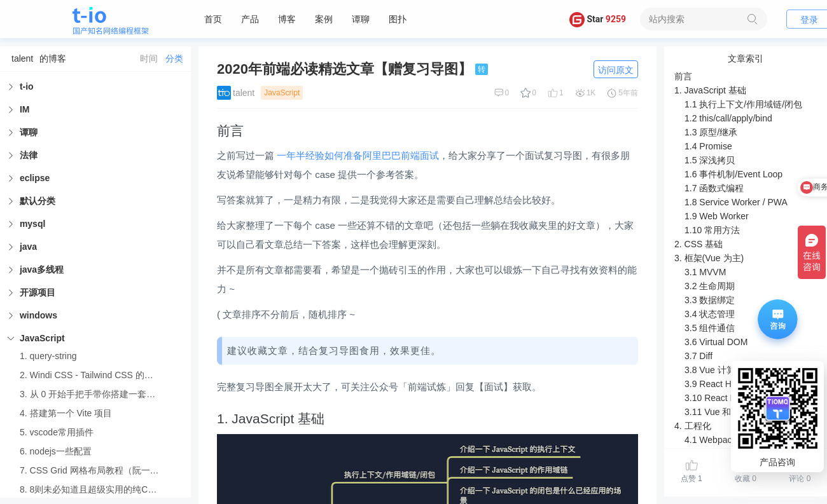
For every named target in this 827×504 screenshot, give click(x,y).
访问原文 (616, 70)
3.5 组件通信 (710, 328)
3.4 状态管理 (710, 314)
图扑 (398, 19)
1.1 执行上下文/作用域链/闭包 (743, 104)
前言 (683, 76)
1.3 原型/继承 (711, 132)
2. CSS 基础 (698, 244)
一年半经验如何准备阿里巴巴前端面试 (358, 155)
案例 (324, 19)
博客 (287, 19)
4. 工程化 (693, 426)
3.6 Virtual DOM (716, 342)
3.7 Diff (698, 356)
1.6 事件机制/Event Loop (733, 174)
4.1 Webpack (710, 440)
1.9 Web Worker (717, 216)
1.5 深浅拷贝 (710, 160)
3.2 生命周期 (710, 286)
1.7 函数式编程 (714, 188)
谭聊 (361, 19)
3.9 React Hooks (718, 384)
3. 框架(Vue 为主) (709, 258)
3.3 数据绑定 (710, 300)
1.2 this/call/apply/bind (728, 118)
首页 (213, 19)
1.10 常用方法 (712, 230)
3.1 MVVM (705, 272)
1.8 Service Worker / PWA (736, 202)
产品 (250, 19)
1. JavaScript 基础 (710, 90)
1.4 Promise (708, 146)
